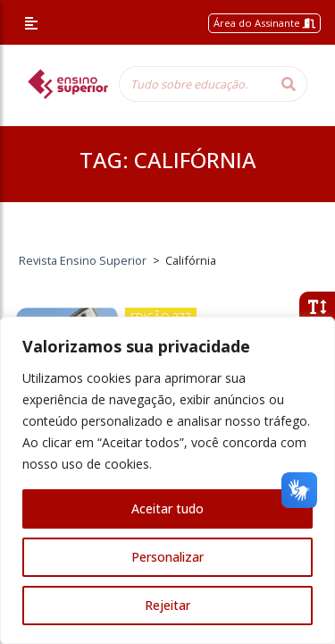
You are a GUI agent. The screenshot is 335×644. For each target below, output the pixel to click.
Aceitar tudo (167, 508)
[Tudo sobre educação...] (195, 84)
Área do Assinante (264, 23)
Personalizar (167, 557)
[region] (167, 480)
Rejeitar (167, 605)
